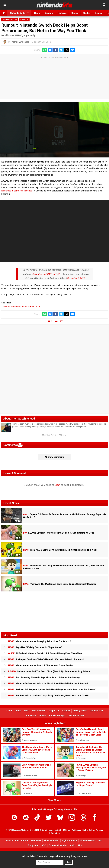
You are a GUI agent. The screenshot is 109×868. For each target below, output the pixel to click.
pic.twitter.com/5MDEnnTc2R (46, 274)
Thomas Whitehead (20, 42)
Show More (54, 800)
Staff (26, 711)
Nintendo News (87, 840)
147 (60, 322)
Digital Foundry (69, 840)
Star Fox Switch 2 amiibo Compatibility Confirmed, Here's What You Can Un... (50, 695)
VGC (44, 845)
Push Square (21, 840)
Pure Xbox (36, 840)
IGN (100, 840)
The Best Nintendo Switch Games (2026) (22, 307)
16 (18, 589)
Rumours (24, 20)
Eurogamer (33, 845)
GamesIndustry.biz (58, 845)
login (58, 485)
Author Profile (49, 435)
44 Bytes (67, 830)
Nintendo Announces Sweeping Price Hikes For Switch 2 (40, 641)
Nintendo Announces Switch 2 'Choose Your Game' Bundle (40, 665)
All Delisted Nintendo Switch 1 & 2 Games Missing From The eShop (45, 653)
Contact (66, 711)
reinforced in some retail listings (17, 191)
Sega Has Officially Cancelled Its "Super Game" (35, 647)
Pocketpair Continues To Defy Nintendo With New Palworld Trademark (46, 659)
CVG (72, 845)
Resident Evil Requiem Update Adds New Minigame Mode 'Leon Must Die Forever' (52, 689)
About (18, 711)
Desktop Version (76, 716)
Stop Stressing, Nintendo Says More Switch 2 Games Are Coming (44, 677)
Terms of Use (96, 711)
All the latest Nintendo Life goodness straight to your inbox (55, 856)
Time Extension (51, 840)
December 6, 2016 (76, 278)
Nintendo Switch (10, 20)
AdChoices (76, 830)
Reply (62, 435)
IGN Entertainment (44, 830)
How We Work (38, 711)
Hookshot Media (19, 830)
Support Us (54, 711)
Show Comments (54, 457)
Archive (42, 716)
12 (18, 521)
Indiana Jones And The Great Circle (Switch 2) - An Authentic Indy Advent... (50, 671)
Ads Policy (31, 716)
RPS (80, 845)
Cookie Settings (57, 716)
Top (9, 711)
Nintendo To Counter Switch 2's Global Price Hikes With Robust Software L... (49, 683)
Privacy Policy (80, 711)
